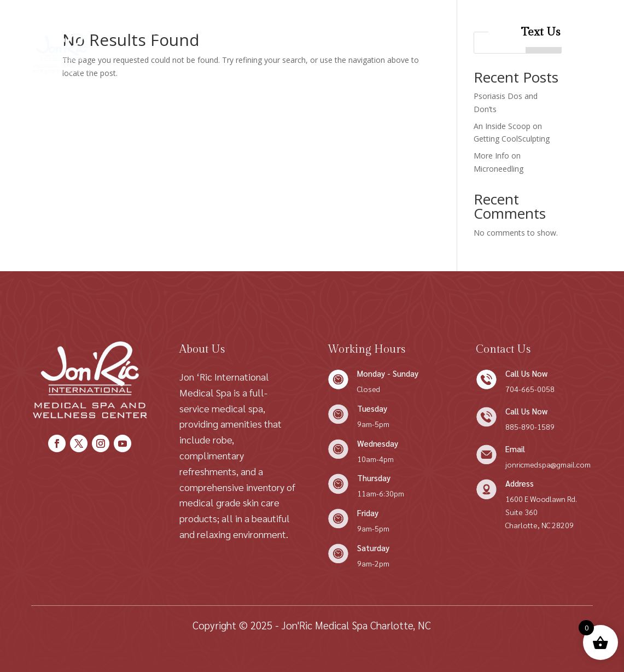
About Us (203, 32)
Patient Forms (229, 74)
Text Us (541, 32)
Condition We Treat (315, 32)
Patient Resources (312, 74)
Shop (247, 32)
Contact (401, 32)
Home (156, 32)
